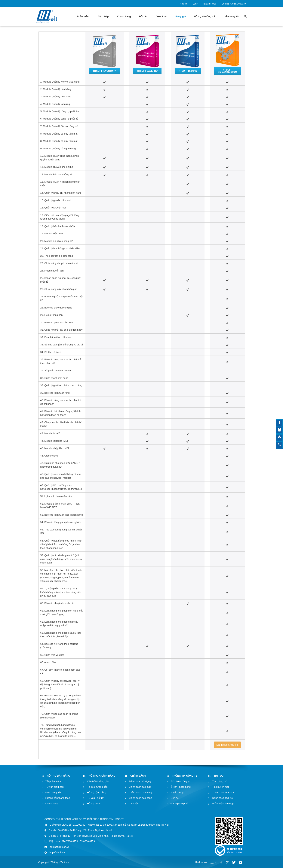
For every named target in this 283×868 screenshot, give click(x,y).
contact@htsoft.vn (60, 847)
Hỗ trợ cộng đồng (97, 792)
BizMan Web (210, 4)
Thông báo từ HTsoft (223, 792)
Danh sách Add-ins (227, 745)
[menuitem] (83, 17)
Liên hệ (225, 4)
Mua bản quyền (54, 792)
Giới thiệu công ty (180, 781)
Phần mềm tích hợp (223, 804)
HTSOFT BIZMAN (188, 71)
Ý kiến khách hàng (181, 787)
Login (195, 4)
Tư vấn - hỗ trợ (95, 798)
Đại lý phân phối (179, 804)
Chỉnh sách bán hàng (140, 792)
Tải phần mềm (53, 781)
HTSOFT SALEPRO (147, 71)
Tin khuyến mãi (220, 787)
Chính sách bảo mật (140, 787)
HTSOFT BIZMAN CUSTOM (227, 71)
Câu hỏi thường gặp (98, 781)
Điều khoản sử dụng (140, 781)
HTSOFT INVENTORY (105, 71)
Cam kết (133, 804)
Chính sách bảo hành (140, 798)
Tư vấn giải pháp (55, 787)
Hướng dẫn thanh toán (58, 798)
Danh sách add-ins (222, 798)
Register (184, 4)
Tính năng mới (220, 781)
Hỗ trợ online (94, 804)
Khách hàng (52, 804)
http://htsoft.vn (57, 852)
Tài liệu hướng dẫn (97, 787)
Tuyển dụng (177, 792)
